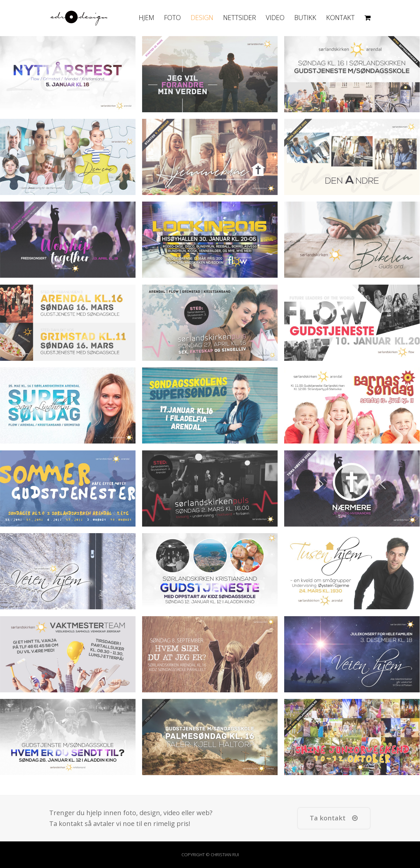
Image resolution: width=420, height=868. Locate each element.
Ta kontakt (334, 818)
